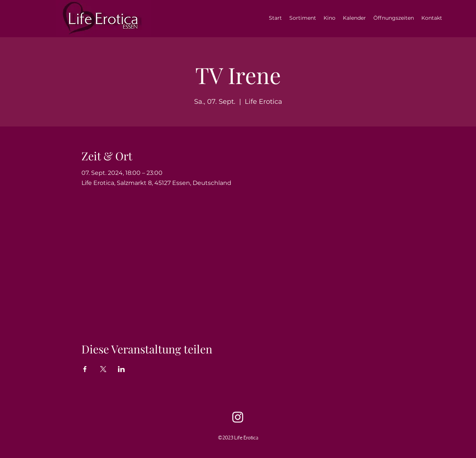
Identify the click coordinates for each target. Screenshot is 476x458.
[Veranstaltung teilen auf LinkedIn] (121, 369)
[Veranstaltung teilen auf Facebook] (85, 369)
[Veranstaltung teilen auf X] (103, 369)
